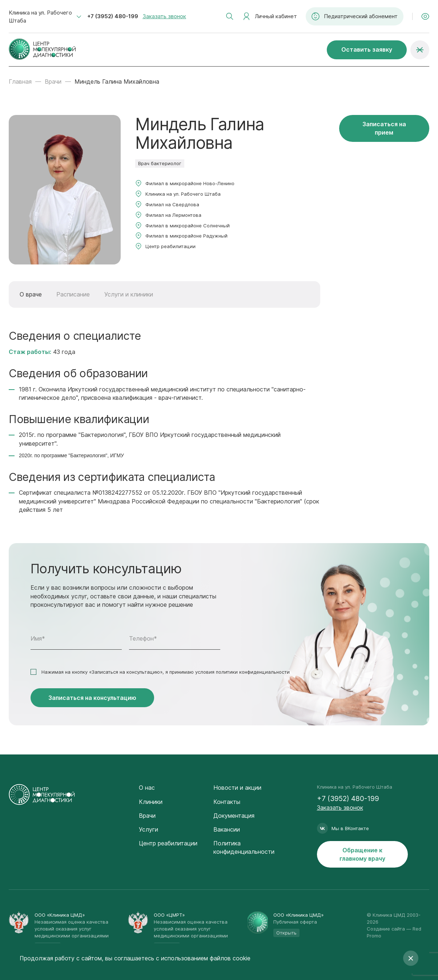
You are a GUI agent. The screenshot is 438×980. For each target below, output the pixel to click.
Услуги (148, 829)
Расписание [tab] (73, 294)
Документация (234, 816)
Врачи (53, 81)
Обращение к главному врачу (362, 854)
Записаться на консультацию (92, 698)
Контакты (227, 802)
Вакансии (227, 829)
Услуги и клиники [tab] (129, 294)
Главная (20, 81)
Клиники (151, 802)
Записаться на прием (384, 128)
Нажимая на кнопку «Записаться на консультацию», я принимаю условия (166, 672)
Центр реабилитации (168, 843)
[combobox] (45, 17)
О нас (147, 788)
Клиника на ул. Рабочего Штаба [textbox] (40, 17)
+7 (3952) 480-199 (113, 16)
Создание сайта (386, 929)
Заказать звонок (164, 16)
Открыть (286, 933)
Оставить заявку (367, 49)
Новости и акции (237, 788)
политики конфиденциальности (253, 672)
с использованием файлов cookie (203, 958)
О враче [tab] (31, 294)
